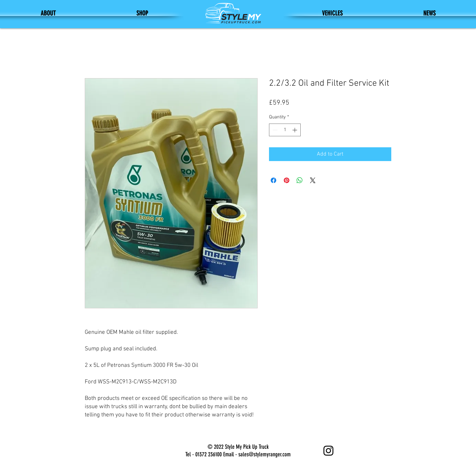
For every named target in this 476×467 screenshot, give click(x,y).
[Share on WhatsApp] (300, 180)
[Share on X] (313, 180)
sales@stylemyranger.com (265, 454)
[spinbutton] (285, 130)
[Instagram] (328, 451)
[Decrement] (274, 130)
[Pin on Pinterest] (287, 180)
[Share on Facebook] (273, 180)
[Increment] (295, 130)
